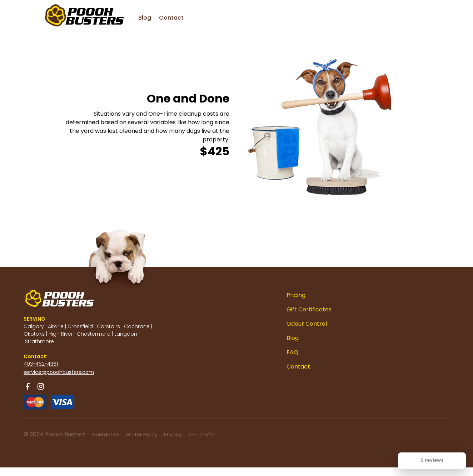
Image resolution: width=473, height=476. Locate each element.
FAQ (292, 352)
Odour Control (307, 324)
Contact (171, 18)
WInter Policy (141, 435)
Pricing (296, 295)
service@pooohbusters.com (59, 372)
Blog (145, 18)
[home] (70, 11)
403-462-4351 (41, 364)
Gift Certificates (309, 309)
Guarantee (105, 435)
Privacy (173, 435)
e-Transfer (202, 435)
